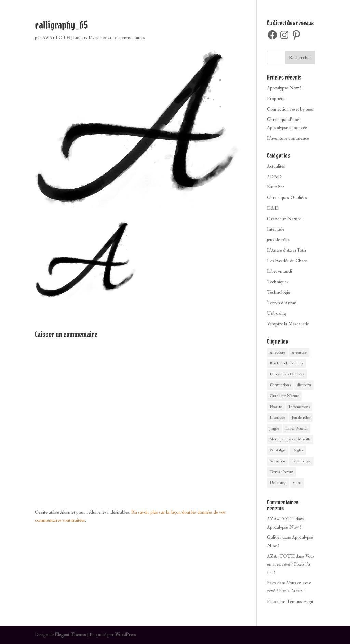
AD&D (274, 177)
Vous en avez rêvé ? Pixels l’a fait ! (291, 564)
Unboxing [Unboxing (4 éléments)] (278, 483)
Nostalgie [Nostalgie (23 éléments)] (278, 450)
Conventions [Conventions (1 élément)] (280, 385)
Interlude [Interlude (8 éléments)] (277, 417)
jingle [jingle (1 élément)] (274, 428)
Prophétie (276, 99)
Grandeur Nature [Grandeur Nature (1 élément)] (284, 396)
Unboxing (277, 313)
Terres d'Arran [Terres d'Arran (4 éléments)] (281, 472)
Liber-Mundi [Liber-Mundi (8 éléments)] (297, 428)
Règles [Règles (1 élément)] (298, 450)
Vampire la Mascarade (288, 324)
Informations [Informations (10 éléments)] (299, 407)
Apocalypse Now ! (284, 88)
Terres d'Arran (282, 303)
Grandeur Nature (284, 219)
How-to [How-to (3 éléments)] (276, 407)
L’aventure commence (288, 138)
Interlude (276, 229)
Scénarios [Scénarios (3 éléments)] (277, 461)
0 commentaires (130, 37)
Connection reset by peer (291, 109)
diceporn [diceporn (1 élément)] (304, 385)
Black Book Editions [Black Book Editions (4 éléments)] (286, 363)
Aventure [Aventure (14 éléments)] (299, 353)
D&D (273, 208)
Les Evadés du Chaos (287, 261)
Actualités (276, 166)
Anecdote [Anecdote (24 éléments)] (277, 353)
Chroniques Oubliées (287, 198)
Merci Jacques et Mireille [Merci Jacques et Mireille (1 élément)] (290, 439)
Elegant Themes (70, 635)
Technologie (279, 292)
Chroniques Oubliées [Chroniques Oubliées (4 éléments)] (287, 374)
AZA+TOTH (56, 37)
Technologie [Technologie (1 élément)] (301, 461)
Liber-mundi (279, 271)
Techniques (278, 282)
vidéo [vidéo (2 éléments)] (297, 483)
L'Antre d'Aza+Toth (286, 250)
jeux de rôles (279, 240)
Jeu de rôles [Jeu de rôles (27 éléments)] (301, 417)
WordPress (125, 635)
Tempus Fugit (300, 601)
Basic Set (275, 187)
